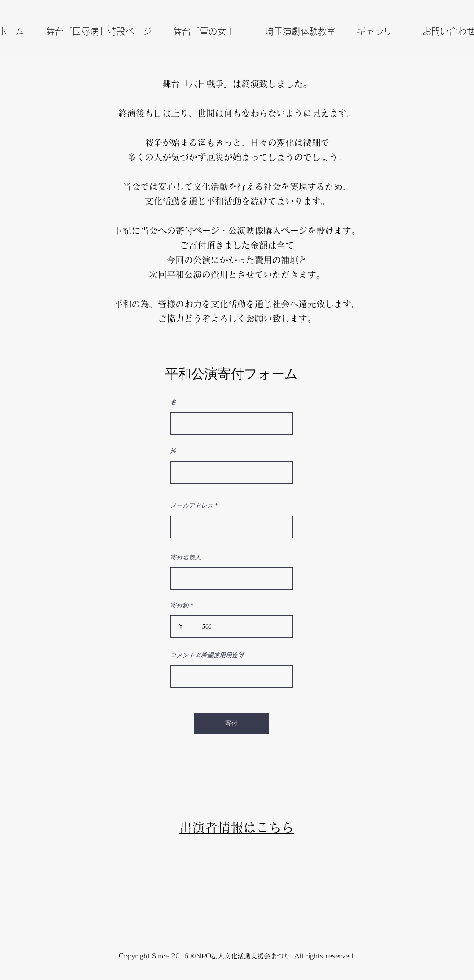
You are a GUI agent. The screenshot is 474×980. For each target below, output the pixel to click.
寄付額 (179, 606)
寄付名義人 (186, 558)
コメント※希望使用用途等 (207, 655)
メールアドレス (192, 506)
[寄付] (231, 724)
